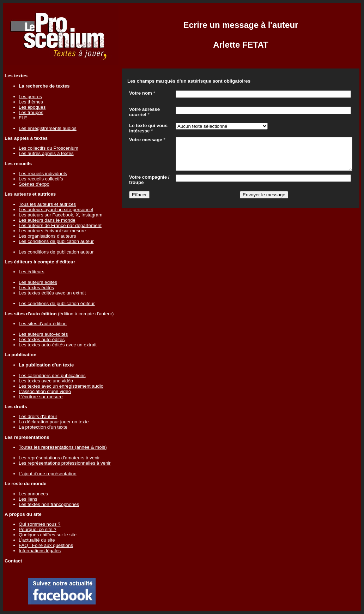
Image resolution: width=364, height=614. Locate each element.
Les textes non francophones (49, 504)
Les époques (32, 107)
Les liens (28, 499)
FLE (23, 118)
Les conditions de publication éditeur (57, 303)
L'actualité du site (37, 540)
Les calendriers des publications (52, 375)
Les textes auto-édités (42, 339)
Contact (13, 561)
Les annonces (33, 494)
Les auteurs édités (38, 282)
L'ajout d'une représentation (48, 474)
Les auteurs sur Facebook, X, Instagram (60, 215)
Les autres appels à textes (46, 153)
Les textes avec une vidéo (46, 381)
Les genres (30, 97)
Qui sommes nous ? (40, 524)
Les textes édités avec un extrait (52, 293)
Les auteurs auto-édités (43, 334)
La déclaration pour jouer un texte (54, 422)
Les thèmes (31, 102)
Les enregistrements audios (48, 128)
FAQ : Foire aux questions (46, 545)
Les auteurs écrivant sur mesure (52, 231)
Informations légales (40, 551)
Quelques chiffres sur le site (48, 535)
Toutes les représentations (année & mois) (63, 447)
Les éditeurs (32, 272)
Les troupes (31, 112)
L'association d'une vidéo (45, 391)
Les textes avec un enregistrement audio (61, 386)
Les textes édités (36, 288)
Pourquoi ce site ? (38, 529)
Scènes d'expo (34, 184)
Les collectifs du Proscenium (48, 148)
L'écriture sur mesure (41, 397)
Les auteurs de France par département (60, 225)
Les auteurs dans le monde (47, 220)
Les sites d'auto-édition (43, 324)
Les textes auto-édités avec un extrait (58, 345)
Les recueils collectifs (41, 179)
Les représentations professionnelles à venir (65, 463)
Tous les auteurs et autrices (47, 204)
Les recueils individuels (43, 174)
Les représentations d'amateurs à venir (59, 458)
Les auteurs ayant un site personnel (56, 210)
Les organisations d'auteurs (47, 236)
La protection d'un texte (43, 427)
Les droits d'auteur (38, 416)
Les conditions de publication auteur (56, 241)
